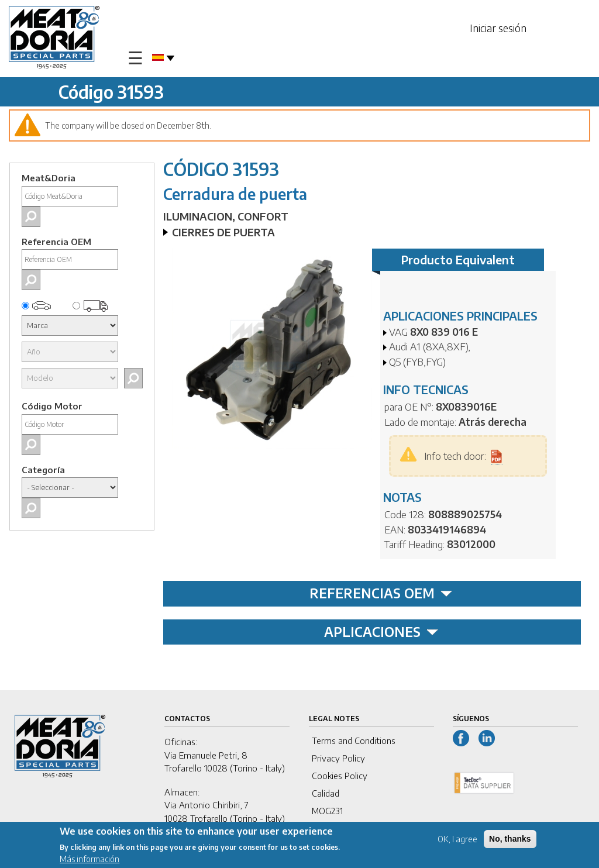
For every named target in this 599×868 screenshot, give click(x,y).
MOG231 (327, 811)
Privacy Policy (338, 758)
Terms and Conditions (354, 740)
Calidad (326, 793)
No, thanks (510, 841)
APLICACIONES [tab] (381, 632)
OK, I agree (457, 841)
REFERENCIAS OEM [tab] (381, 593)
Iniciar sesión (498, 28)
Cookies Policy (340, 776)
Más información (89, 861)
